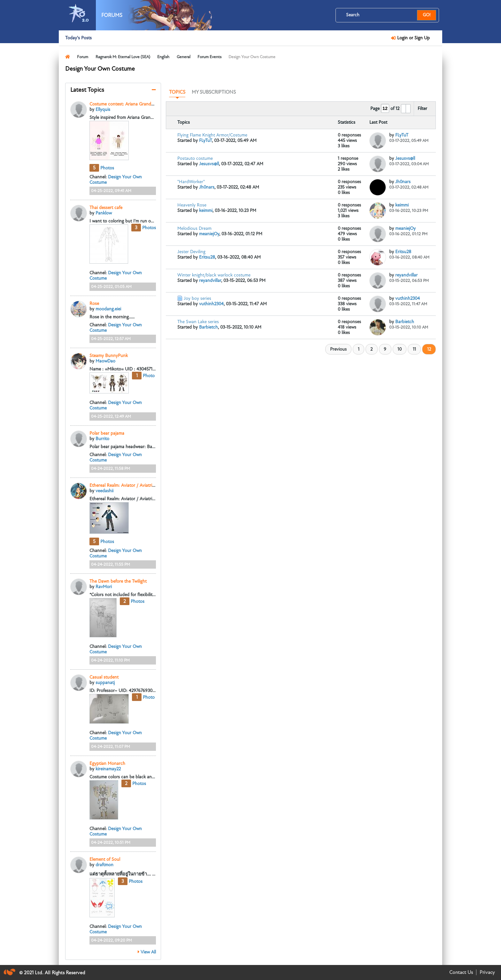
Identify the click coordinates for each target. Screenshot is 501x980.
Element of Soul (105, 859)
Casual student (104, 677)
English (163, 57)
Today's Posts (78, 38)
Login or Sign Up (412, 38)
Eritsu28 (207, 257)
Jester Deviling (191, 252)
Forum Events (209, 57)
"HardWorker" (191, 182)
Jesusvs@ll (209, 164)
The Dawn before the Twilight (118, 581)
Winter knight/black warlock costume (214, 275)
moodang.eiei (108, 309)
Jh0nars (207, 187)
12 (429, 349)
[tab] (177, 93)
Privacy (487, 972)
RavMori (104, 587)
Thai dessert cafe (106, 208)
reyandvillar (210, 280)
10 (400, 349)
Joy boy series (197, 298)
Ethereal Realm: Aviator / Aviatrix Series (128, 485)
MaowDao (105, 361)
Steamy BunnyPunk (109, 356)
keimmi (206, 210)
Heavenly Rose (192, 205)
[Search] (380, 15)
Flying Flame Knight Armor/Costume (212, 135)
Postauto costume (195, 158)
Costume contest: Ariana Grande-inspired (130, 104)
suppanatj (105, 683)
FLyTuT (205, 140)
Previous (338, 349)
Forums (112, 15)
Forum (83, 57)
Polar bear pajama (107, 433)
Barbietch (208, 327)
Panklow (104, 213)
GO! (427, 15)
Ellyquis (103, 109)
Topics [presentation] (177, 92)
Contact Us (461, 972)
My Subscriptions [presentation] (214, 92)
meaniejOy (209, 234)
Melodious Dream (194, 228)
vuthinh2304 (211, 304)
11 (414, 349)
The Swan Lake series (198, 322)
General (184, 57)
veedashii (104, 491)
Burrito (102, 439)
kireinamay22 (108, 769)
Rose (94, 303)
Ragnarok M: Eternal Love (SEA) (123, 57)
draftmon (104, 865)
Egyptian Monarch (107, 763)
